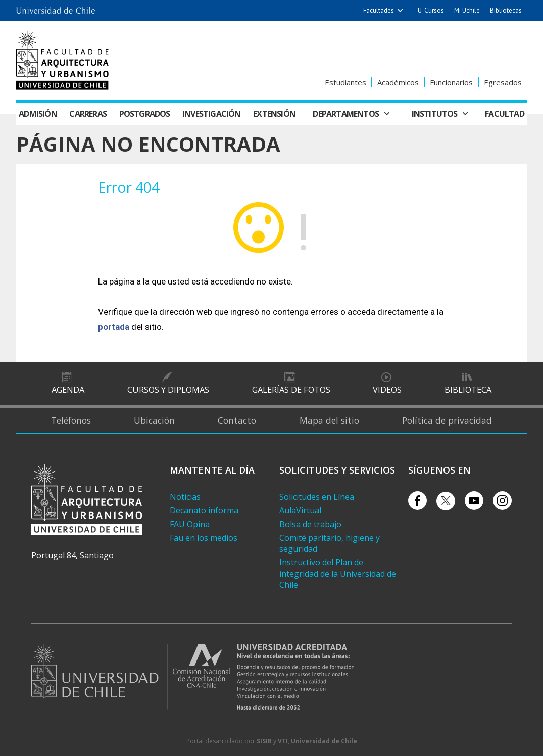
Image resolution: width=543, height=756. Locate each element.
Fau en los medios (204, 538)
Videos (387, 389)
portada (114, 327)
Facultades (379, 10)
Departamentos (346, 114)
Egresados (503, 82)
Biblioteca (468, 389)
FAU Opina (190, 524)
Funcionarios (451, 82)
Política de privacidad (449, 420)
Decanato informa (204, 510)
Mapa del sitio (330, 420)
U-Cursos (431, 10)
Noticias (185, 497)
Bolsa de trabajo (310, 524)
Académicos (398, 82)
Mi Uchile (467, 10)
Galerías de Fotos (290, 389)
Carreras (88, 114)
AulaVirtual (300, 510)
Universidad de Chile (324, 741)
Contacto (237, 420)
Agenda (68, 389)
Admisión (38, 114)
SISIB (264, 741)
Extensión (274, 114)
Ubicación (154, 420)
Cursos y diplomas (168, 389)
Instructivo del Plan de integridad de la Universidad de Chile (338, 574)
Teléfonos (69, 420)
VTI (283, 741)
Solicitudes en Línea (317, 497)
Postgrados (145, 114)
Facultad (505, 114)
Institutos (435, 114)
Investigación (212, 114)
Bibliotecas (506, 10)
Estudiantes (345, 82)
